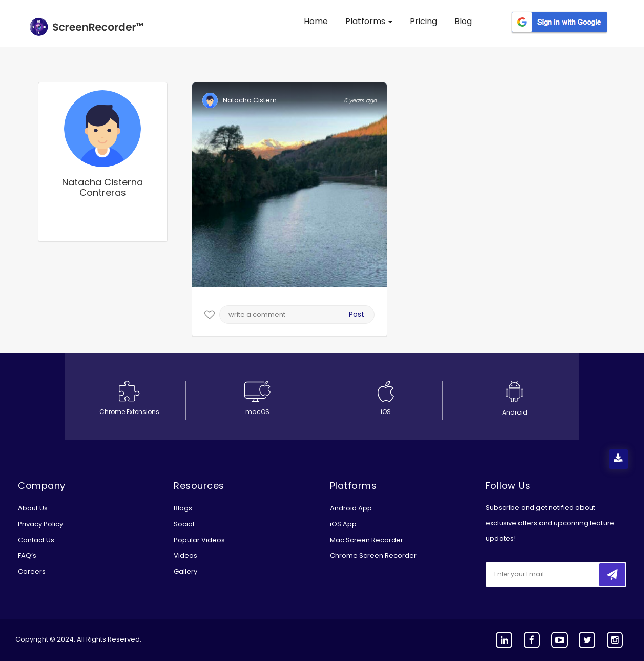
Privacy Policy (40, 524)
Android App (351, 508)
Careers (32, 572)
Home (316, 21)
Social (184, 524)
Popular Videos (199, 540)
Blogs (183, 508)
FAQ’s (27, 556)
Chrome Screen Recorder (373, 556)
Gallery (185, 572)
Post (357, 314)
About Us (33, 508)
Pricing (423, 21)
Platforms (369, 21)
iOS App (343, 524)
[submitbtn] (612, 575)
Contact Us (36, 540)
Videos (185, 556)
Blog (463, 21)
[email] (554, 574)
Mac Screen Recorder (367, 540)
